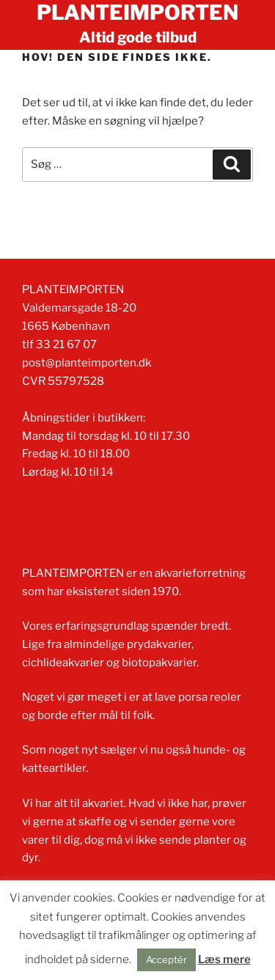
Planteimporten (137, 12)
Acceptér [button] (166, 959)
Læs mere (224, 959)
